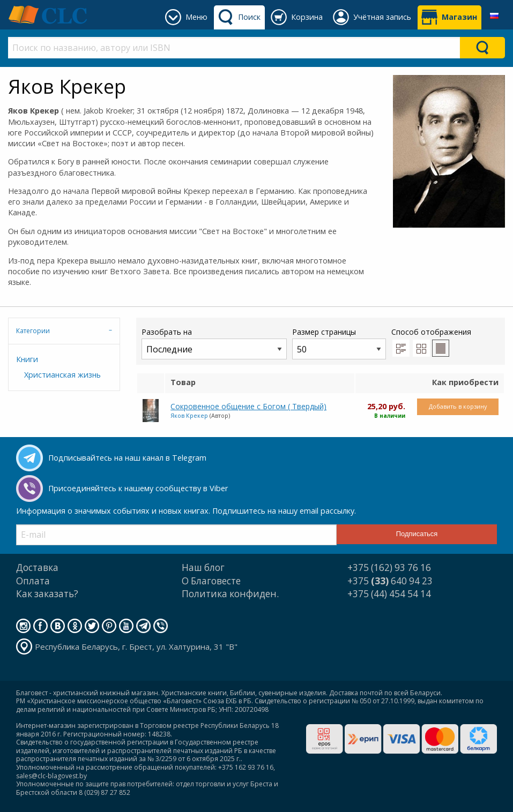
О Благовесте (211, 581)
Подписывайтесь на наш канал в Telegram (127, 458)
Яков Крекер (189, 415)
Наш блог (203, 567)
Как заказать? (47, 594)
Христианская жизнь (62, 375)
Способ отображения (431, 342)
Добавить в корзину (458, 406)
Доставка (37, 567)
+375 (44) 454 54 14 (389, 594)
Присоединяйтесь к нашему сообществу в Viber (138, 488)
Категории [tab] (33, 331)
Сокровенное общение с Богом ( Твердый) (248, 406)
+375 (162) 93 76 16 (389, 567)
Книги (27, 359)
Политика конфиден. (230, 594)
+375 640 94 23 (390, 581)
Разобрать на (214, 343)
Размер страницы (339, 343)
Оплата (33, 581)
